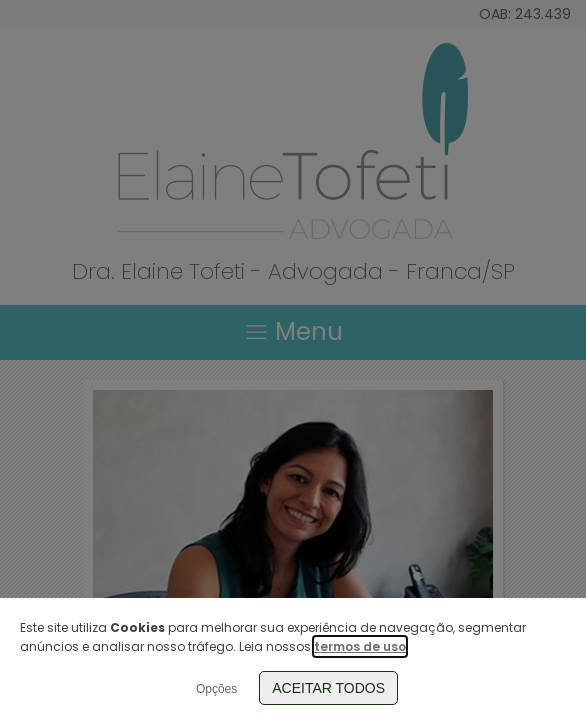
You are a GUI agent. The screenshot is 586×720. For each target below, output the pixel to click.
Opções (216, 689)
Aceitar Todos (328, 688)
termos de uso (360, 646)
